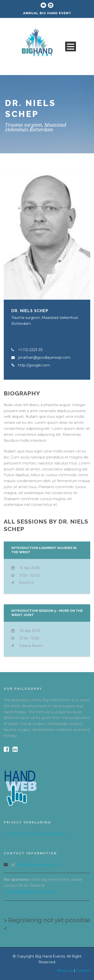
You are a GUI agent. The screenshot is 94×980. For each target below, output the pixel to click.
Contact (83, 971)
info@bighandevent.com (38, 865)
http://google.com (34, 365)
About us (65, 971)
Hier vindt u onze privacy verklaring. (35, 834)
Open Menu (71, 46)
